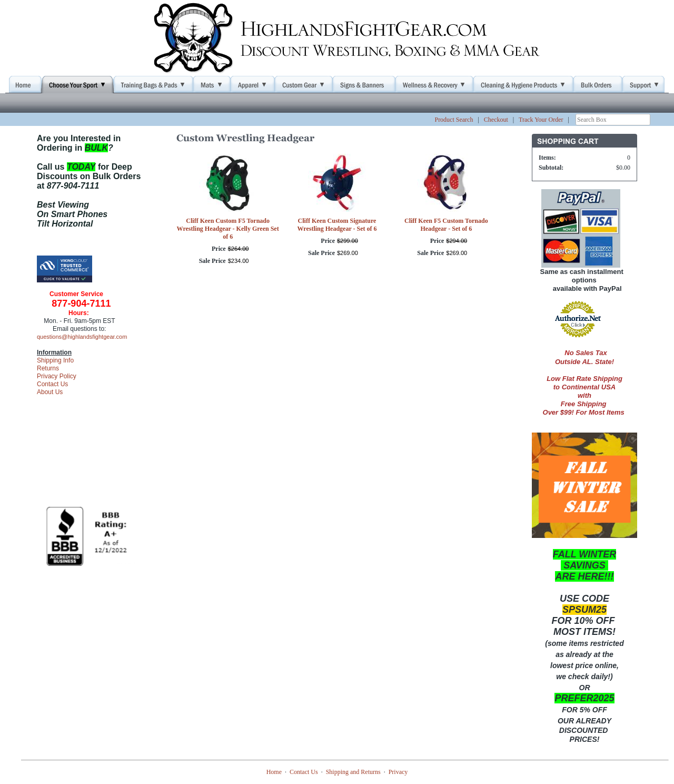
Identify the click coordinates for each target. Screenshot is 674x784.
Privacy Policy (57, 376)
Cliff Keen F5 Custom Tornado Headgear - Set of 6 (446, 225)
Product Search (454, 120)
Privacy (398, 772)
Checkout (496, 120)
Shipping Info (55, 360)
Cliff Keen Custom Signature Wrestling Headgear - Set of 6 (337, 225)
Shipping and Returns (353, 772)
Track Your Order (541, 120)
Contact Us (52, 384)
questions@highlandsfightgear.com (82, 337)
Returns (48, 368)
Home (274, 772)
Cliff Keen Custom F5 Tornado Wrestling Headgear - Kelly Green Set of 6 (228, 229)
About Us (50, 392)
